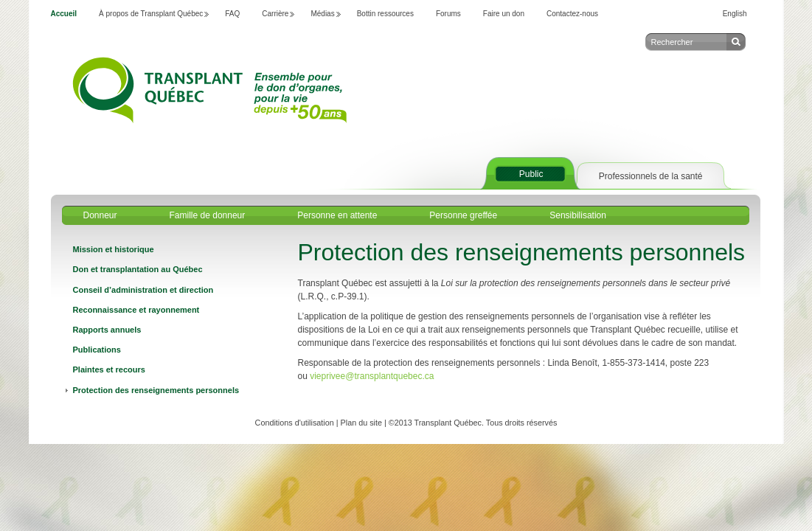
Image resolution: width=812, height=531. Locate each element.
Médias (322, 14)
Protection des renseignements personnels (156, 390)
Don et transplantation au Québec (138, 269)
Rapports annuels (107, 330)
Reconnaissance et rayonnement (136, 310)
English (735, 14)
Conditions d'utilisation (295, 423)
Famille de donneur (208, 215)
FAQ (232, 14)
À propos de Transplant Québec (151, 14)
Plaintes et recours (109, 369)
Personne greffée (463, 215)
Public (531, 174)
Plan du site (361, 423)
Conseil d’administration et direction (143, 290)
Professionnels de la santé (651, 176)
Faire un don (504, 14)
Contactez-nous (572, 14)
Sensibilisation (578, 215)
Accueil (64, 14)
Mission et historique (114, 249)
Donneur (100, 215)
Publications (97, 350)
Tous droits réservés (522, 423)
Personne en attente (337, 215)
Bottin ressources (385, 14)
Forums (448, 14)
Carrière (275, 14)
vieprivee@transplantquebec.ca (373, 376)
